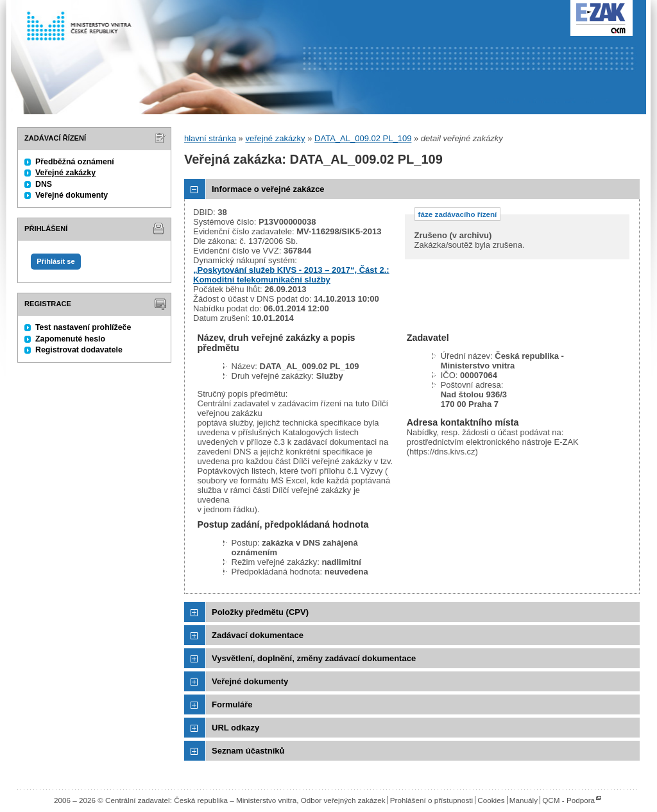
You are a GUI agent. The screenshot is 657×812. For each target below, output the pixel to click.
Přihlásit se (55, 261)
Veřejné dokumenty (72, 195)
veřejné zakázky (275, 138)
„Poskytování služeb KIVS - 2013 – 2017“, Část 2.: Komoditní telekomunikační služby (291, 275)
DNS (44, 184)
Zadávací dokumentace (258, 635)
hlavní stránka (210, 138)
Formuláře (232, 704)
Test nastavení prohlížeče (83, 327)
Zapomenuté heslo (70, 339)
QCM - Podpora (568, 800)
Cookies (491, 800)
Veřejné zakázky (65, 173)
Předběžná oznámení (75, 162)
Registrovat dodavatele (79, 350)
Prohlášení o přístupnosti (431, 800)
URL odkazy (235, 728)
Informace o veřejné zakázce (268, 189)
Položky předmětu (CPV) (260, 612)
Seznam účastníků (248, 751)
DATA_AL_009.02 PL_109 (363, 138)
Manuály (524, 800)
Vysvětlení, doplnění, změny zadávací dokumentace (314, 658)
